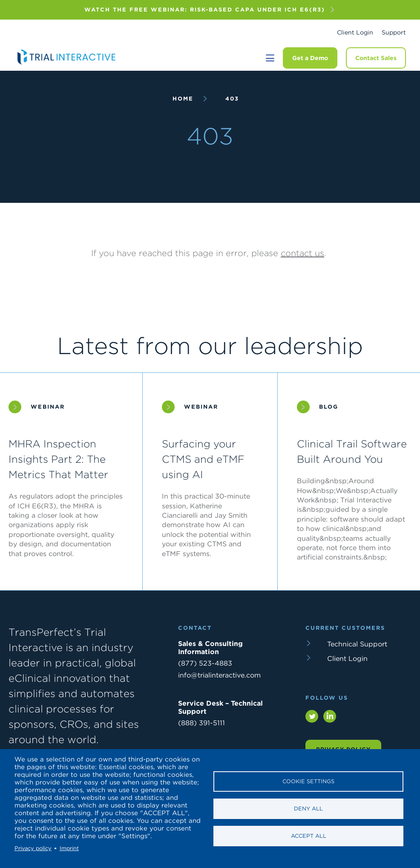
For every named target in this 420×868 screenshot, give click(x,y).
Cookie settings (308, 781)
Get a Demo (310, 58)
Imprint (69, 848)
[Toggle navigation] (270, 58)
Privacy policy (33, 848)
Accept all (309, 836)
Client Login (355, 32)
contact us (302, 253)
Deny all (308, 809)
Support (394, 32)
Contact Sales (376, 58)
